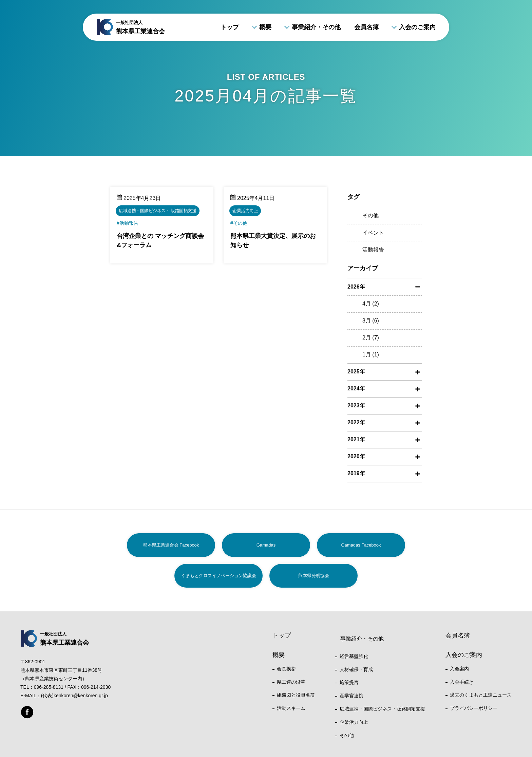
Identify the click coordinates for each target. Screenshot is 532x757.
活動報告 (373, 250)
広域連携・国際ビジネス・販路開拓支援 (382, 709)
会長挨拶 (286, 669)
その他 (370, 215)
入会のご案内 (417, 27)
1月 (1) (371, 355)
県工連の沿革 (291, 682)
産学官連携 (351, 696)
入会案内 (459, 669)
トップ (230, 27)
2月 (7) (371, 338)
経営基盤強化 (354, 656)
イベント (373, 233)
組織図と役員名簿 (296, 695)
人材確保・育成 (356, 669)
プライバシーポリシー (474, 708)
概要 (265, 27)
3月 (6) (371, 321)
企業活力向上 (354, 722)
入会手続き (462, 682)
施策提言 (349, 682)
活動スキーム (291, 708)
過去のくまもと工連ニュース (481, 695)
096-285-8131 (49, 687)
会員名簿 (366, 27)
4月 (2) (371, 304)
